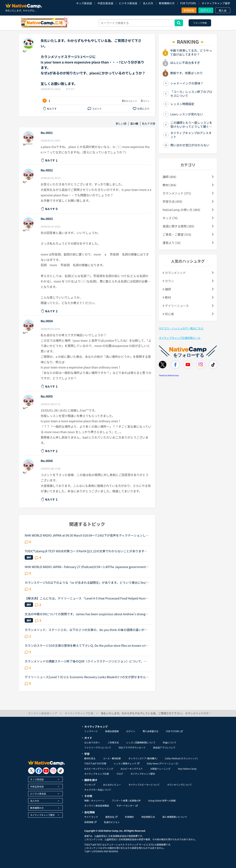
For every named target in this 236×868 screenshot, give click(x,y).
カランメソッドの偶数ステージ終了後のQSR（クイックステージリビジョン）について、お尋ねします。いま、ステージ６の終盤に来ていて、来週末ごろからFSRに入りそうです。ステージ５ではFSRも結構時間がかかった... (87, 661)
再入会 (223, 10)
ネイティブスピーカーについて (144, 785)
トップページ (91, 731)
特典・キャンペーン (94, 800)
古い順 (134, 124)
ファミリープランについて (98, 747)
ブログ (120, 774)
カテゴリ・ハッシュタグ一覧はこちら (181, 328)
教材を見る (90, 758)
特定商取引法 (148, 817)
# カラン (168, 281)
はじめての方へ (92, 742)
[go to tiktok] (61, 771)
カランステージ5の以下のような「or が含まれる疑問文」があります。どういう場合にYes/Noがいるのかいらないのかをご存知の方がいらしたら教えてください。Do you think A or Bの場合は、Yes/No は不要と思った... (87, 582)
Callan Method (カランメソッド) (181, 758)
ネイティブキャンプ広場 (97, 774)
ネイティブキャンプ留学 (216, 3)
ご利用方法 (113, 742)
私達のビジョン (112, 822)
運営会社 (111, 817)
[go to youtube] (46, 771)
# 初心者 (168, 314)
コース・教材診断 (112, 758)
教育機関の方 (167, 3)
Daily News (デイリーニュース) (162, 763)
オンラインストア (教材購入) (143, 758)
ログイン (206, 10)
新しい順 (121, 124)
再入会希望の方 (151, 731)
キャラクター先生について (98, 790)
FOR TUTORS (188, 3)
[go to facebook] (39, 771)
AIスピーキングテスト (132, 769)
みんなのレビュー (112, 785)
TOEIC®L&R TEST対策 (95, 763)
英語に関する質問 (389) (178, 226)
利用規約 (129, 817)
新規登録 (189, 10)
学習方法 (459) (172, 201)
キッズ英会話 (84, 3)
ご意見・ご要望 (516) (177, 234)
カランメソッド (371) (177, 193)
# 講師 (167, 289)
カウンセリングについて (179, 785)
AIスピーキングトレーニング (99, 769)
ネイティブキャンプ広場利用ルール (180, 338)
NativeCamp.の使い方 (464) (181, 210)
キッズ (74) (170, 218)
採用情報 (90, 822)
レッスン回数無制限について (141, 742)
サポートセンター (127, 806)
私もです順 (149, 124)
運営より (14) (172, 243)
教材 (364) (169, 185)
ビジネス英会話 (128, 3)
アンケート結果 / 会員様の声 (126, 800)
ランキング (90, 785)
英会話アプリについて (164, 747)
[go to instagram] (53, 771)
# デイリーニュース (176, 306)
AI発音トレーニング (160, 769)
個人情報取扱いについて (175, 817)
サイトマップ (91, 817)
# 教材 (167, 297)
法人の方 (148, 3)
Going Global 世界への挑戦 (162, 800)
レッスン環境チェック (127, 763)
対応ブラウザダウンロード (132, 747)
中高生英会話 (105, 3)
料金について (170, 742)
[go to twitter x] (31, 771)
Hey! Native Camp (187, 769)
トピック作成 (200, 23)
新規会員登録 (112, 731)
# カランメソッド (174, 273)
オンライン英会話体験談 (97, 806)
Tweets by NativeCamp (169, 375)
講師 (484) (169, 177)
